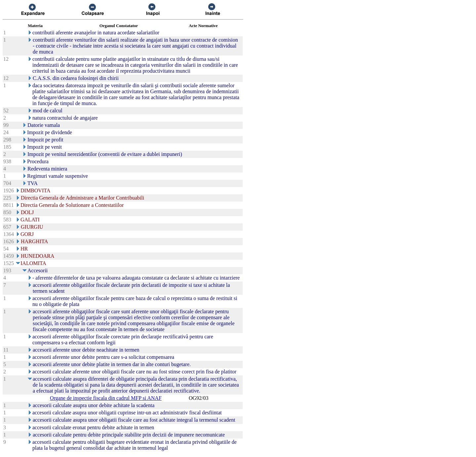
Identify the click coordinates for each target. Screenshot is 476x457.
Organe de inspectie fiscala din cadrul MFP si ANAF (106, 398)
